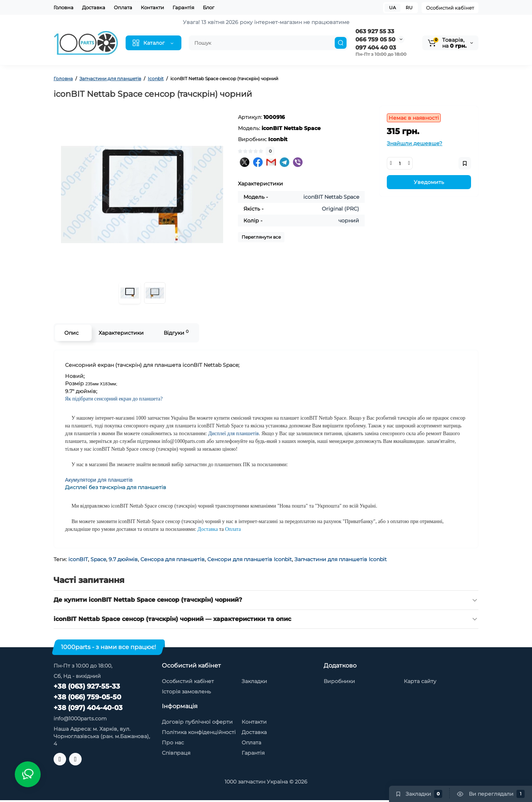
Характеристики (121, 333)
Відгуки (176, 333)
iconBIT (78, 559)
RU (409, 8)
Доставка (94, 7)
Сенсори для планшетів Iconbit (250, 559)
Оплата (123, 7)
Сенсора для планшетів (173, 559)
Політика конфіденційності (199, 732)
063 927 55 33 (375, 31)
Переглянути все (261, 237)
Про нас (173, 743)
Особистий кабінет (450, 8)
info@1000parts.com (80, 719)
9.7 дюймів (123, 559)
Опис (71, 333)
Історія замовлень (186, 692)
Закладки (254, 681)
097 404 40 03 (376, 47)
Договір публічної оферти (197, 722)
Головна (64, 7)
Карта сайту (420, 681)
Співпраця (176, 753)
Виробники (339, 681)
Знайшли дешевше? (415, 143)
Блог (209, 7)
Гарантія (183, 7)
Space (98, 559)
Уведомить (429, 182)
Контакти (152, 7)
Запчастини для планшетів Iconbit (341, 559)
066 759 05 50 (375, 39)
